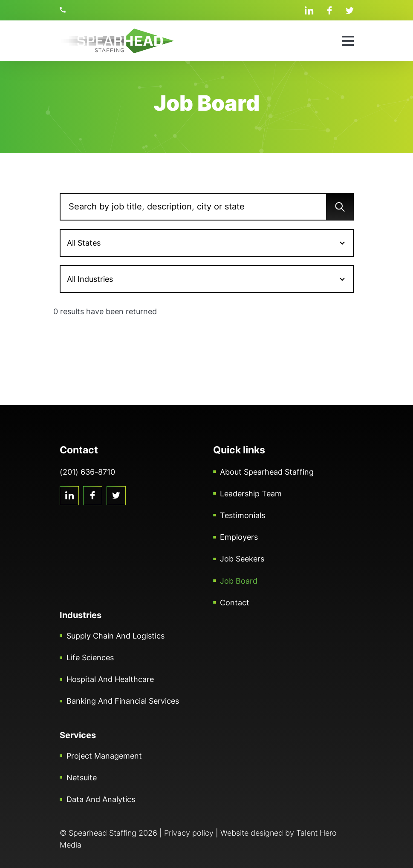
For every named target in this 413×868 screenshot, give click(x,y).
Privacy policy (189, 833)
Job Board (239, 581)
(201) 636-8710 (64, 10)
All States (84, 243)
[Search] (207, 207)
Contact (235, 603)
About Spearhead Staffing (267, 472)
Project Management (104, 756)
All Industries (90, 279)
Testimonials (243, 515)
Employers (239, 537)
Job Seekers (242, 559)
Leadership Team (251, 494)
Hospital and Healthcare (110, 679)
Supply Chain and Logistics (116, 636)
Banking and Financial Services (123, 701)
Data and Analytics (101, 799)
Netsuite (82, 778)
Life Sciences (90, 657)
